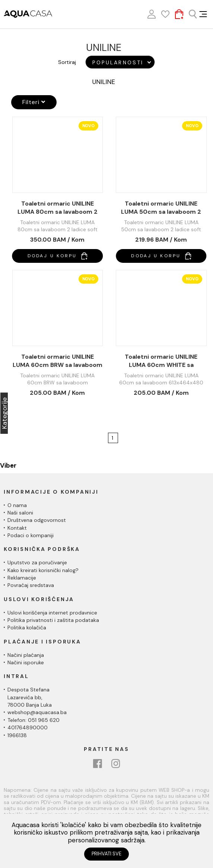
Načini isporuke (26, 662)
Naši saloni (20, 513)
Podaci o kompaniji (31, 535)
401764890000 (28, 727)
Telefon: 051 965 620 (34, 720)
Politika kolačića (27, 627)
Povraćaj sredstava (31, 585)
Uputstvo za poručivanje (37, 562)
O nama (17, 505)
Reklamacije (22, 578)
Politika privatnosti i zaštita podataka (53, 620)
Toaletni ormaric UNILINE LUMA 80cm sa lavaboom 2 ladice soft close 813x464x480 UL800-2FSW (57, 208)
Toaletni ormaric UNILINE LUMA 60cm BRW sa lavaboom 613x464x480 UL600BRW (58, 361)
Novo (88, 126)
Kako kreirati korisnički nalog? (43, 570)
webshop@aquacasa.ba (37, 712)
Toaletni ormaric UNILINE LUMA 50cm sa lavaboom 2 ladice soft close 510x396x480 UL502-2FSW (161, 208)
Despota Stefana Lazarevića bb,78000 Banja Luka (30, 697)
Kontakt (17, 528)
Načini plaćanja (26, 655)
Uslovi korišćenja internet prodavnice (52, 613)
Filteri (34, 102)
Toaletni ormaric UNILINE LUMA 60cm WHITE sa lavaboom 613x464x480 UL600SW (161, 361)
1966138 (17, 735)
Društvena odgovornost (37, 520)
